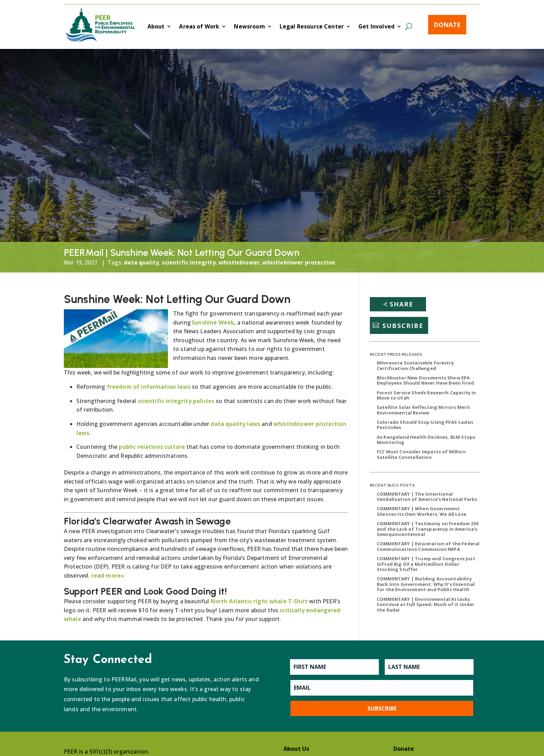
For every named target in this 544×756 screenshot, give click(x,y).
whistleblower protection (299, 262)
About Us (296, 749)
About (156, 27)
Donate (447, 25)
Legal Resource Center (312, 27)
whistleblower (239, 262)
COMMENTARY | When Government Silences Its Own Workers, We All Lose (422, 511)
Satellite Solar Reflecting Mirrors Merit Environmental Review (423, 410)
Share (402, 304)
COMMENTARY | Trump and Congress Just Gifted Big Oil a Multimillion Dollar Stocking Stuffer (426, 564)
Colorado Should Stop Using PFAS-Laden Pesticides (425, 425)
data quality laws (235, 424)
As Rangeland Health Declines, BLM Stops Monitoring (426, 440)
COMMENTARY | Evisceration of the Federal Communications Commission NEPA (428, 546)
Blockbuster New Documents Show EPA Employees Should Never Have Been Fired (425, 380)
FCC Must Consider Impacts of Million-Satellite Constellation (422, 454)
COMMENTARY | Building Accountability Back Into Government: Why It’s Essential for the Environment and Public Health (426, 584)
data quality (141, 262)
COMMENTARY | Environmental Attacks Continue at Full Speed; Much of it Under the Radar (426, 604)
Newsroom (249, 27)
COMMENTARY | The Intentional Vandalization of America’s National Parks (427, 497)
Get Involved (376, 27)
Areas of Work (199, 27)
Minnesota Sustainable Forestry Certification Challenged (415, 366)
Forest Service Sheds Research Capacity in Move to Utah (427, 395)
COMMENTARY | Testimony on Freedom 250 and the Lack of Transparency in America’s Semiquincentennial (428, 529)
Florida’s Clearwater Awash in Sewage (147, 521)
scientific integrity (189, 262)
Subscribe (403, 325)
